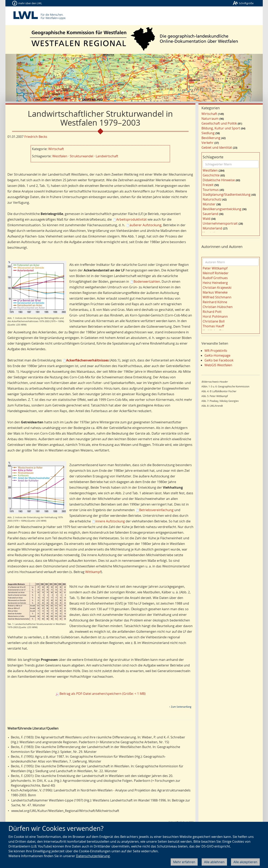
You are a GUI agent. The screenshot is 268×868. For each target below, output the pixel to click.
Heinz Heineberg (215, 283)
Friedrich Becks (36, 137)
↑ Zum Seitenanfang (180, 707)
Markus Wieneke (215, 292)
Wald (206, 219)
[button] (25, 78)
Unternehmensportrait (220, 223)
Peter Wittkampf (215, 268)
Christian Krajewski (217, 288)
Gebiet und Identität (217, 147)
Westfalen (60, 156)
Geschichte (211, 175)
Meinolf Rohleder (216, 273)
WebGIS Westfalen (218, 365)
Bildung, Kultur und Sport (221, 128)
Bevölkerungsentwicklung (222, 209)
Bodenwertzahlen (147, 281)
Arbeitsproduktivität (131, 219)
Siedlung (208, 133)
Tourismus (211, 190)
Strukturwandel (82, 156)
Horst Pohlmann (215, 316)
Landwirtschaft (107, 156)
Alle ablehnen (214, 862)
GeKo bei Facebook (219, 360)
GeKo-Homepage (217, 355)
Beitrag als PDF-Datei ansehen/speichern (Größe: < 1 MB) (103, 694)
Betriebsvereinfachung (156, 510)
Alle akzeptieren (245, 862)
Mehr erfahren (184, 862)
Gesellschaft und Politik (219, 123)
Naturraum (210, 119)
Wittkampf (93, 572)
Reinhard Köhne (215, 302)
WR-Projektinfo (216, 351)
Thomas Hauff (213, 326)
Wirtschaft (56, 149)
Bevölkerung (211, 138)
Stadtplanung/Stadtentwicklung (227, 194)
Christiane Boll (214, 321)
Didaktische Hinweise (219, 180)
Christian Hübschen (218, 307)
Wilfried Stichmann (217, 297)
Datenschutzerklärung (93, 856)
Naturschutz (212, 199)
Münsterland (212, 228)
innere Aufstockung (110, 521)
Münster (209, 204)
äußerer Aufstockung (145, 225)
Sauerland (210, 214)
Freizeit (208, 185)
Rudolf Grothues (215, 278)
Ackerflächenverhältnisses (87, 360)
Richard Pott (212, 312)
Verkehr (207, 143)
